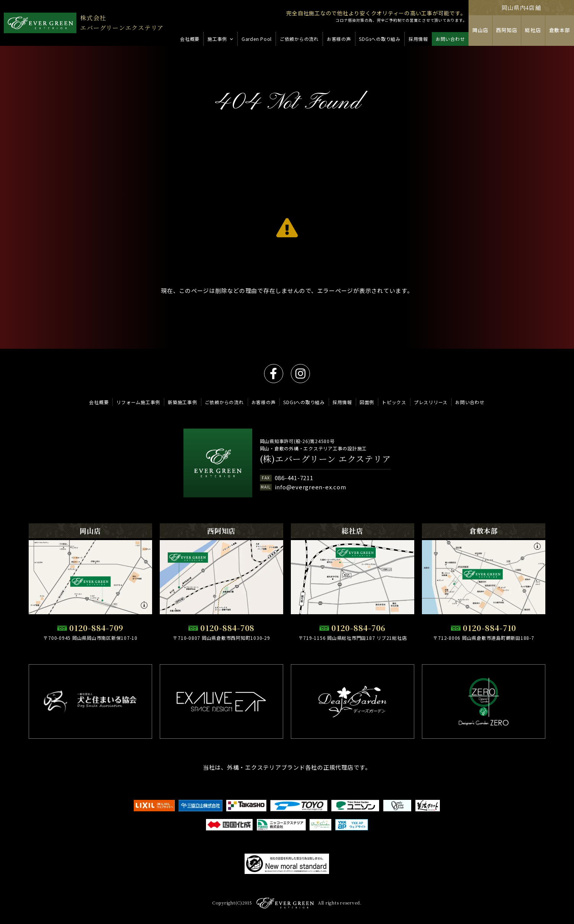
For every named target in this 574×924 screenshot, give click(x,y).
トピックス (394, 402)
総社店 (533, 30)
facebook (274, 374)
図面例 (367, 402)
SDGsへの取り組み (304, 402)
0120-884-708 (227, 628)
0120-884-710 (490, 628)
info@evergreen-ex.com (311, 487)
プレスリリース (431, 402)
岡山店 (481, 30)
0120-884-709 (96, 628)
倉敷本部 (560, 30)
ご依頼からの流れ (224, 402)
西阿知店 (507, 30)
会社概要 (99, 402)
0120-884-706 (358, 628)
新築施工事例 (182, 402)
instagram (300, 374)
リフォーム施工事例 (138, 402)
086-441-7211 (294, 478)
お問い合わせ (470, 402)
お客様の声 (264, 402)
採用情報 (342, 402)
